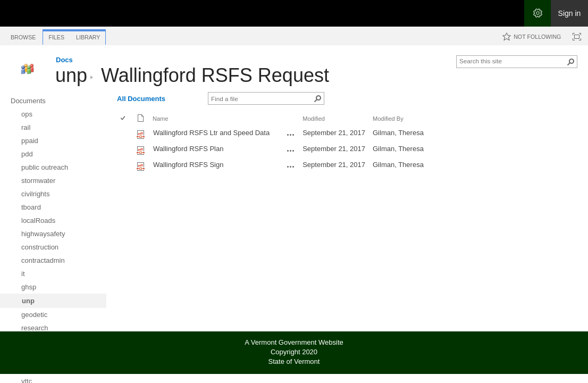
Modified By (388, 119)
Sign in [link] (570, 13)
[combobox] (513, 61)
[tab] (23, 35)
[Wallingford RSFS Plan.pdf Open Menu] (291, 151)
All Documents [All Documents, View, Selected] (141, 99)
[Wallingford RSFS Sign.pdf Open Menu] (291, 166)
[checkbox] (124, 119)
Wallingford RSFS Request (215, 75)
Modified (314, 119)
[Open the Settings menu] (537, 13)
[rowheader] (125, 134)
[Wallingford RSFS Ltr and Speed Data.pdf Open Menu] (291, 135)
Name (160, 119)
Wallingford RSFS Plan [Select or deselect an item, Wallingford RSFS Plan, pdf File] (188, 149)
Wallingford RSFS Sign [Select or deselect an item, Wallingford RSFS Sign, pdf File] (188, 165)
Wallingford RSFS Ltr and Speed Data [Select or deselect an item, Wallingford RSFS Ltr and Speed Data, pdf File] (211, 133)
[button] (571, 62)
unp (71, 75)
